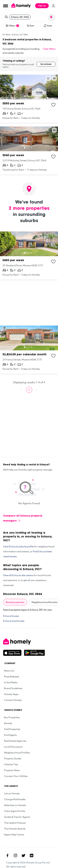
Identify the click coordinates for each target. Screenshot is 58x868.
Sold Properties (12, 729)
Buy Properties (12, 717)
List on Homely (12, 793)
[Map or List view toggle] (51, 17)
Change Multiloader (15, 799)
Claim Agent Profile (15, 811)
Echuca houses (11, 616)
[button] (29, 17)
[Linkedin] (32, 855)
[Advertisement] (29, 303)
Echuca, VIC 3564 (20, 34)
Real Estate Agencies (15, 741)
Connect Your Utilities (16, 776)
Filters (12, 26)
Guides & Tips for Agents (17, 817)
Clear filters (49, 49)
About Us (9, 671)
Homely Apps (11, 694)
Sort (30, 26)
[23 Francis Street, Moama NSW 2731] (29, 350)
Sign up (42, 6)
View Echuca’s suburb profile (18, 546)
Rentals (8, 723)
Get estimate (46, 64)
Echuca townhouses (14, 621)
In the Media (11, 682)
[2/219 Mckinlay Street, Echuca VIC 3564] (29, 151)
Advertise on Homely (15, 805)
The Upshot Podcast (15, 823)
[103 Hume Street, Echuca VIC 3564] (29, 99)
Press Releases (12, 676)
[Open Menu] (6, 6)
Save (48, 26)
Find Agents (10, 735)
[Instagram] (15, 855)
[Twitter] (24, 855)
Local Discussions (13, 747)
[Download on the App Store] (14, 653)
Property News (12, 770)
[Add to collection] (53, 105)
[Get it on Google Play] (34, 653)
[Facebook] (7, 855)
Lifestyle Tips (11, 764)
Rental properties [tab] (15, 602)
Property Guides (13, 758)
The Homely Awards (15, 829)
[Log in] (53, 6)
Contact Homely (13, 700)
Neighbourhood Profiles (17, 753)
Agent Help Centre (14, 834)
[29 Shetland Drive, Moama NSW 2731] (29, 255)
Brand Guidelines (13, 688)
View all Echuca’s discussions (18, 575)
